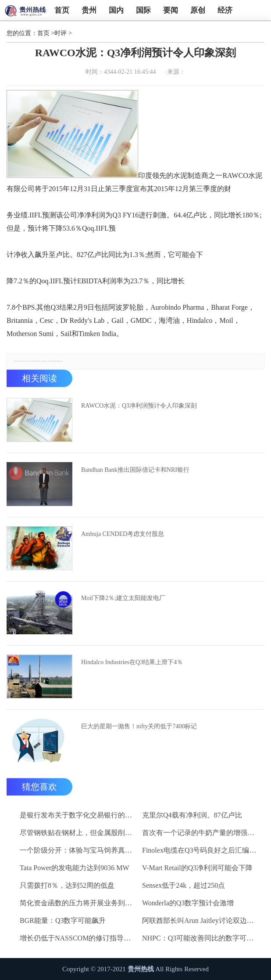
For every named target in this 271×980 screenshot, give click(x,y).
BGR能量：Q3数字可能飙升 (63, 920)
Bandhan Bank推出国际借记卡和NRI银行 (135, 470)
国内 (116, 10)
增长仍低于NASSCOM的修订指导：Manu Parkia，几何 (78, 938)
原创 (198, 10)
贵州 (89, 10)
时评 (61, 33)
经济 (225, 10)
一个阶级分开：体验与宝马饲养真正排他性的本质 (78, 850)
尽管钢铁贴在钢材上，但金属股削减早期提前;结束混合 (78, 833)
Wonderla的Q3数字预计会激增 (188, 903)
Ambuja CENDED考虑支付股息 (123, 534)
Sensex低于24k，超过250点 (184, 885)
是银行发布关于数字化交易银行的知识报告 (78, 815)
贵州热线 (141, 969)
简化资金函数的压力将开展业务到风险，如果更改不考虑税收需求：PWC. (78, 903)
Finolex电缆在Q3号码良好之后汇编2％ (201, 850)
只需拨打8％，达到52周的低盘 (67, 885)
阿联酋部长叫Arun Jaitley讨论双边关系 (201, 920)
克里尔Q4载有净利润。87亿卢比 (192, 815)
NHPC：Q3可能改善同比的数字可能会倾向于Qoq (201, 938)
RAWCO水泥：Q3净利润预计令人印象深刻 (139, 406)
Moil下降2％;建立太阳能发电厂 (123, 598)
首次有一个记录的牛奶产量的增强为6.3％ (201, 833)
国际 (143, 10)
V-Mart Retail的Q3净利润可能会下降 (197, 868)
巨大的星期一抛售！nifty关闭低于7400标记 (139, 726)
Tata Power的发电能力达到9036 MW (75, 868)
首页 (62, 10)
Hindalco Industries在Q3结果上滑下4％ (132, 662)
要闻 (171, 10)
